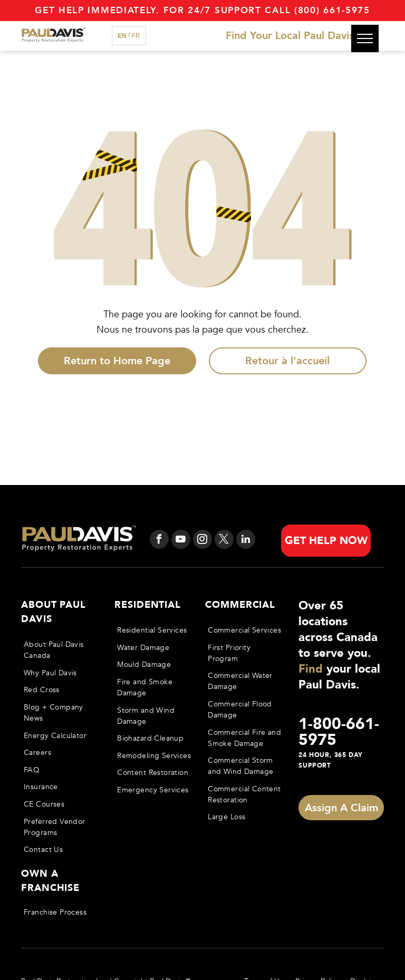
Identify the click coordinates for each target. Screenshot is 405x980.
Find (311, 669)
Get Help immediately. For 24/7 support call (163, 10)
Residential (148, 605)
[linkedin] (246, 541)
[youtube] (181, 541)
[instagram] (202, 541)
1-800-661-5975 (339, 732)
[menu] (365, 38)
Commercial (240, 605)
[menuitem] (61, 650)
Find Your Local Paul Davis (290, 36)
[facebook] (159, 541)
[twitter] (224, 541)
